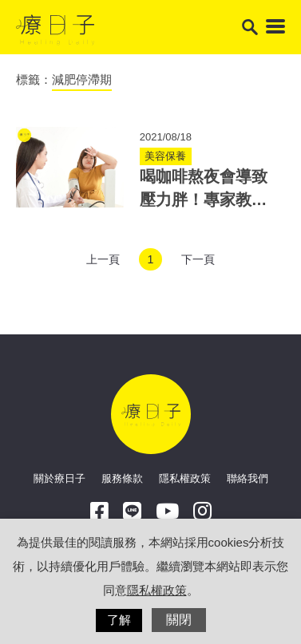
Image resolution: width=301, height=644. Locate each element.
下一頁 (198, 259)
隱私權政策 (185, 478)
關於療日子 (59, 478)
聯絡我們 (248, 478)
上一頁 (103, 259)
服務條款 (122, 478)
